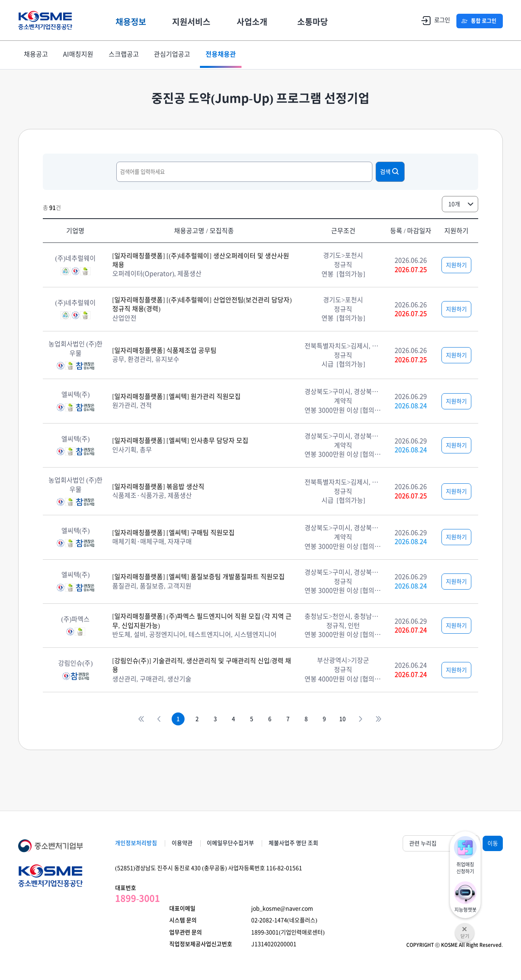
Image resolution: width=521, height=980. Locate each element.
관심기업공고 (176, 55)
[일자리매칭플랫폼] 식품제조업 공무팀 (165, 350)
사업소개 (258, 20)
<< (128, 719)
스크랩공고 (126, 55)
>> (391, 719)
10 (351, 719)
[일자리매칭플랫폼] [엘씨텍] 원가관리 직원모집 (176, 396)
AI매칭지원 (80, 55)
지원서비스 (198, 20)
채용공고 (36, 55)
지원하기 (456, 265)
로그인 (431, 21)
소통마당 (319, 20)
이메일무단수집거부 (236, 843)
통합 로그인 (483, 21)
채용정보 (137, 20)
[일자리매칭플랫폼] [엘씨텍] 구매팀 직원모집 (173, 533)
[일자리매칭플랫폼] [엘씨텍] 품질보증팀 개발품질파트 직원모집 (199, 577)
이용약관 (185, 843)
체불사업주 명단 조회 (302, 843)
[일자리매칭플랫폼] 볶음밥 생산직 (159, 487)
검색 (390, 171)
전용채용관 (225, 55)
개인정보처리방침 (136, 843)
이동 (493, 843)
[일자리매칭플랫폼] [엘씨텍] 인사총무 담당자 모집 (180, 440)
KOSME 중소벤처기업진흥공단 (48, 20)
